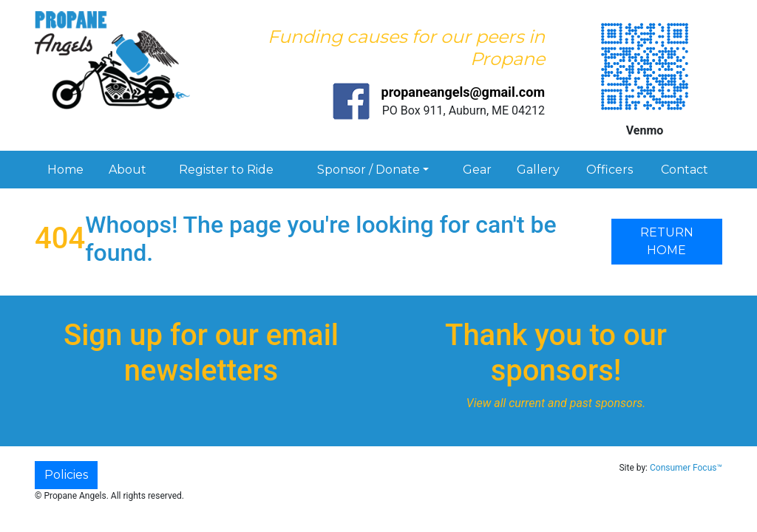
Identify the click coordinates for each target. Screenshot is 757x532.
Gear (477, 170)
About (128, 170)
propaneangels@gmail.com (463, 92)
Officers (610, 170)
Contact (685, 170)
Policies (66, 475)
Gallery (538, 170)
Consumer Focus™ (686, 468)
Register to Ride (226, 170)
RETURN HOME (667, 241)
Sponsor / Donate (369, 170)
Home (65, 170)
